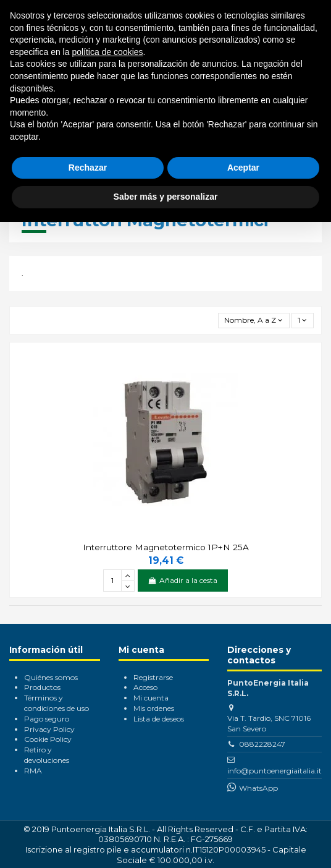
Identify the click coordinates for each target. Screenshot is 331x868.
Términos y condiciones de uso (57, 703)
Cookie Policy (48, 739)
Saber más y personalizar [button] (166, 197)
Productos (42, 687)
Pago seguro (47, 719)
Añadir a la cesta (183, 580)
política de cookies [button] (107, 52)
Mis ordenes (154, 708)
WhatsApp (258, 788)
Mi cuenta (151, 698)
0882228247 (262, 744)
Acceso (145, 687)
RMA (33, 771)
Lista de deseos (159, 719)
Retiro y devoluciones (47, 755)
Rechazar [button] (88, 168)
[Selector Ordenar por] (254, 321)
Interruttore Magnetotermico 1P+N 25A (166, 547)
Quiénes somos (51, 677)
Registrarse (153, 677)
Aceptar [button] (243, 168)
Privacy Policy (49, 729)
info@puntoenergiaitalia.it (274, 771)
